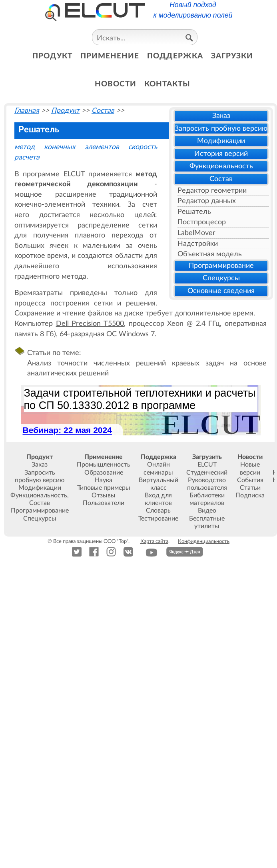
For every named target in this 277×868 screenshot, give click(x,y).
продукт (52, 56)
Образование (104, 473)
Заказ (221, 116)
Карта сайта (154, 541)
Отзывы (104, 495)
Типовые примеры (104, 488)
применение (110, 56)
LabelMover (196, 233)
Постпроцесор (202, 222)
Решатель (194, 212)
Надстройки (198, 244)
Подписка (250, 495)
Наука (104, 480)
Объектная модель (210, 254)
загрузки (232, 56)
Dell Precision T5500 (90, 324)
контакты (167, 84)
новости (116, 84)
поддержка (175, 56)
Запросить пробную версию (221, 129)
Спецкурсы (221, 278)
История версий (221, 154)
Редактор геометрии (212, 191)
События (250, 480)
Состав (221, 179)
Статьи (250, 488)
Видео (207, 511)
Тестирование (158, 519)
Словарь (158, 511)
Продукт (65, 111)
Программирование (221, 266)
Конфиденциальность (204, 541)
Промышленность (104, 465)
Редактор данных (207, 201)
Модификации (221, 141)
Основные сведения (221, 291)
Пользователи (104, 503)
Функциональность (221, 166)
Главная (27, 111)
